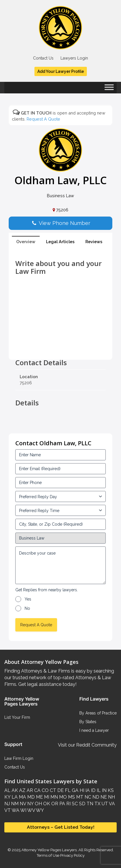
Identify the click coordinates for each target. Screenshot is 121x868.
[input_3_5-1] (60, 496)
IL (98, 790)
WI (23, 810)
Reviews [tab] (94, 242)
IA (87, 790)
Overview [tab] (26, 242)
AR (29, 790)
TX (97, 804)
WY (40, 810)
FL (67, 790)
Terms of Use (48, 855)
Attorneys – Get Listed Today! (61, 827)
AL (7, 790)
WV (31, 810)
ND (95, 797)
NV (22, 804)
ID (93, 790)
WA (15, 810)
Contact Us (43, 58)
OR (54, 804)
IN (104, 790)
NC (87, 797)
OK (46, 804)
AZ (22, 790)
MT (79, 797)
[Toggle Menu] (109, 89)
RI (68, 804)
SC (74, 804)
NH (111, 797)
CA (37, 790)
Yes (28, 599)
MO (62, 797)
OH (38, 804)
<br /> (60, 346)
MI (46, 797)
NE (103, 797)
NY (30, 804)
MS (71, 797)
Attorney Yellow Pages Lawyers (49, 850)
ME (39, 797)
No (27, 608)
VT (8, 810)
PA (62, 804)
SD (82, 804)
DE (60, 790)
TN (89, 804)
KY (7, 797)
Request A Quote (43, 119)
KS (110, 790)
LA (14, 797)
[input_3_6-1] (60, 510)
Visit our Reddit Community (87, 745)
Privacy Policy (72, 855)
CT (52, 790)
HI (81, 790)
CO (45, 790)
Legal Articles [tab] (60, 242)
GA (75, 790)
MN (54, 797)
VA (111, 804)
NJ (7, 804)
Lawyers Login (74, 58)
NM (14, 804)
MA (22, 797)
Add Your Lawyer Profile (61, 71)
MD (30, 797)
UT (104, 804)
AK (14, 790)
